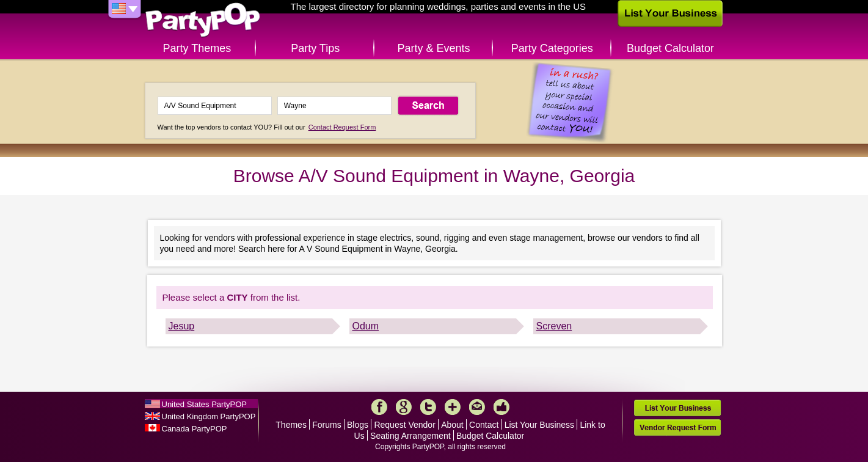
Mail (477, 407)
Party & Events (433, 48)
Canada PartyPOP (195, 429)
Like (501, 407)
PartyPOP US (203, 20)
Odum (366, 326)
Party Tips (315, 48)
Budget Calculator (670, 48)
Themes (291, 425)
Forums (326, 425)
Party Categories (552, 48)
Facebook (379, 407)
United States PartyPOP (204, 404)
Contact (484, 425)
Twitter (428, 407)
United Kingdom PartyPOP (209, 416)
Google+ (404, 407)
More (453, 407)
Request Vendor (404, 425)
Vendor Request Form (677, 427)
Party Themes (197, 48)
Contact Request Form (342, 127)
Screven (554, 326)
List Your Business (539, 425)
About (452, 425)
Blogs (358, 425)
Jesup (182, 326)
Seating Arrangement (410, 436)
